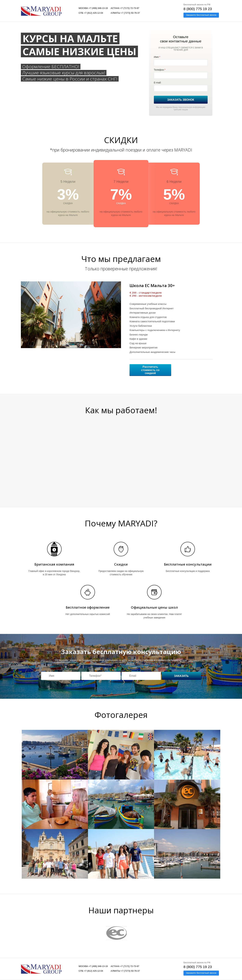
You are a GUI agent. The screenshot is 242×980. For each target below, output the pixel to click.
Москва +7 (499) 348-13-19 (93, 8)
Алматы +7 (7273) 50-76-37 (125, 13)
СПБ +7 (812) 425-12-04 (91, 13)
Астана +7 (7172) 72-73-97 (125, 8)
